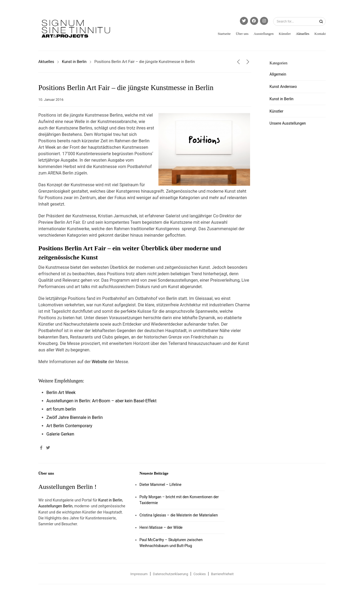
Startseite (224, 34)
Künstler (285, 34)
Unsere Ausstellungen (288, 123)
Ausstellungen (263, 34)
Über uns (242, 34)
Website (99, 362)
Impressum (139, 574)
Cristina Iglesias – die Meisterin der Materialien (179, 515)
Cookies (200, 574)
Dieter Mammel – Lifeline (160, 485)
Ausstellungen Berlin (55, 506)
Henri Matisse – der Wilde (161, 527)
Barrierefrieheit (222, 574)
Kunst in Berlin (74, 62)
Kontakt (320, 34)
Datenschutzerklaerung (171, 574)
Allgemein (278, 74)
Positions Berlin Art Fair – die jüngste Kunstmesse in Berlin (126, 88)
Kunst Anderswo (283, 87)
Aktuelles (303, 34)
